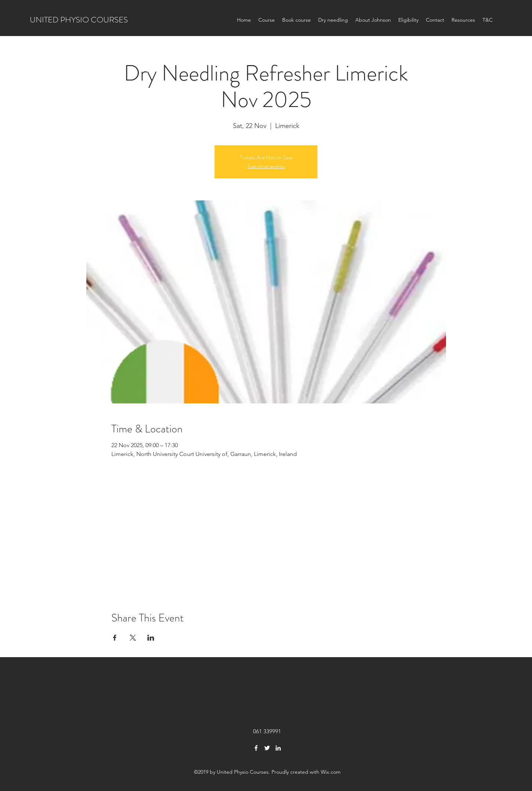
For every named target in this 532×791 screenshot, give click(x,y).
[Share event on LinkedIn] (151, 638)
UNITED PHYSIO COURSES (79, 20)
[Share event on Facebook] (115, 638)
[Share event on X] (133, 638)
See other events (266, 166)
